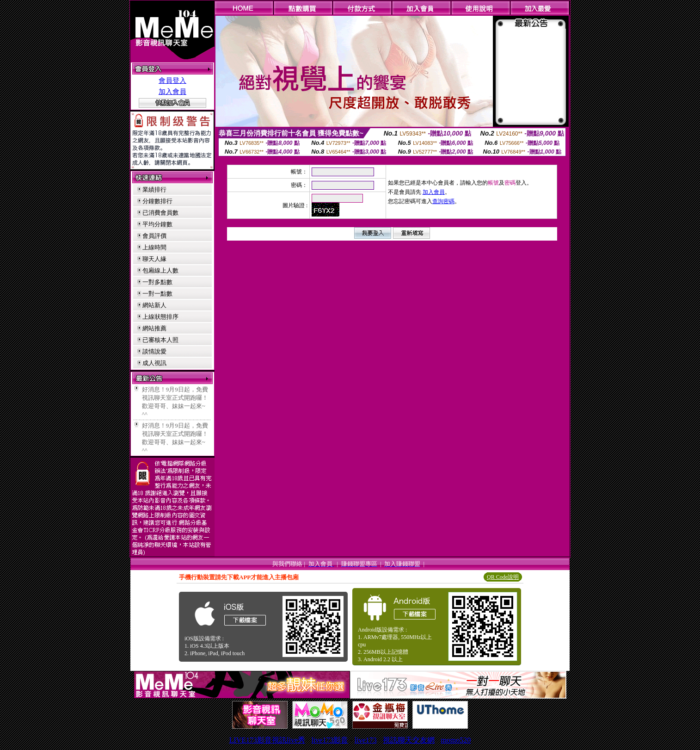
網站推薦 (154, 328)
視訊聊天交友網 (409, 740)
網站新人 (154, 305)
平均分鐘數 (157, 224)
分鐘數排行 (157, 201)
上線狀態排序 (160, 317)
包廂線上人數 (160, 270)
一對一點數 (157, 294)
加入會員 (172, 92)
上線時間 (154, 247)
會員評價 (154, 236)
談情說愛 (154, 351)
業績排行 (154, 189)
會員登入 (172, 81)
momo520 (456, 740)
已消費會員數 (160, 213)
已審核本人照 (160, 340)
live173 (366, 740)
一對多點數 (157, 282)
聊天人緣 (154, 259)
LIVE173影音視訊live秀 (267, 740)
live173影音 (330, 740)
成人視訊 (154, 363)
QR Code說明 (503, 577)
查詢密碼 (443, 201)
